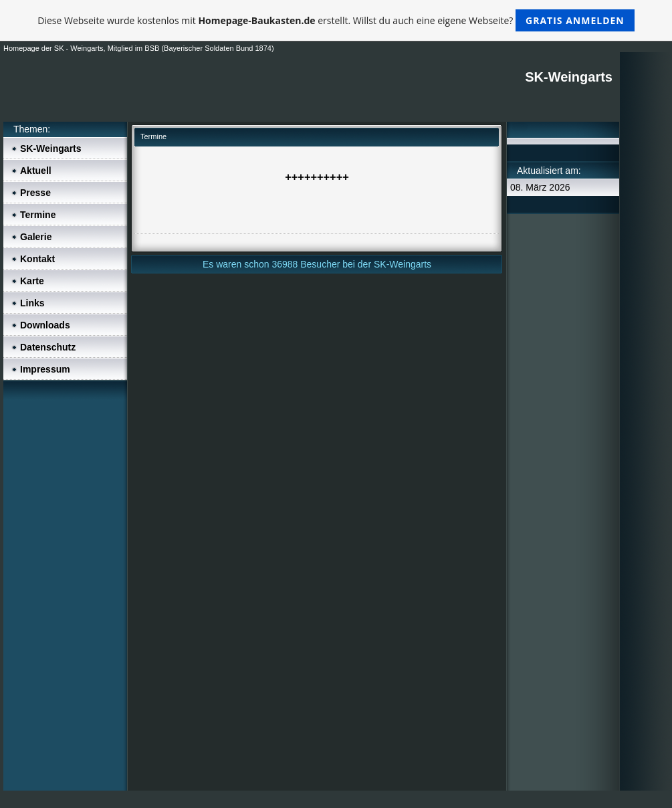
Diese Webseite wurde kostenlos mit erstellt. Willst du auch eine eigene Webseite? (336, 20)
